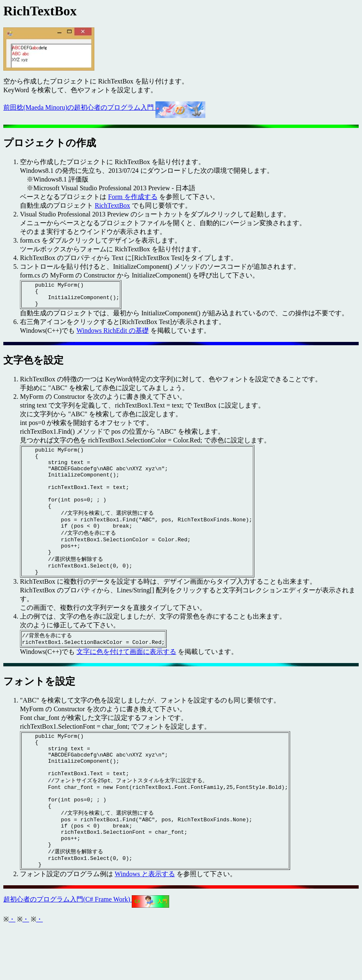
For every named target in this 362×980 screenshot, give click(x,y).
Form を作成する (133, 197)
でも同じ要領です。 (161, 205)
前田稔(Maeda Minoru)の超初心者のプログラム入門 (104, 107)
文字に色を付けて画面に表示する (126, 681)
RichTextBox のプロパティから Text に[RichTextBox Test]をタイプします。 (129, 258)
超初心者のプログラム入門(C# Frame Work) (86, 952)
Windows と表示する (145, 927)
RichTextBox (112, 205)
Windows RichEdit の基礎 (113, 335)
